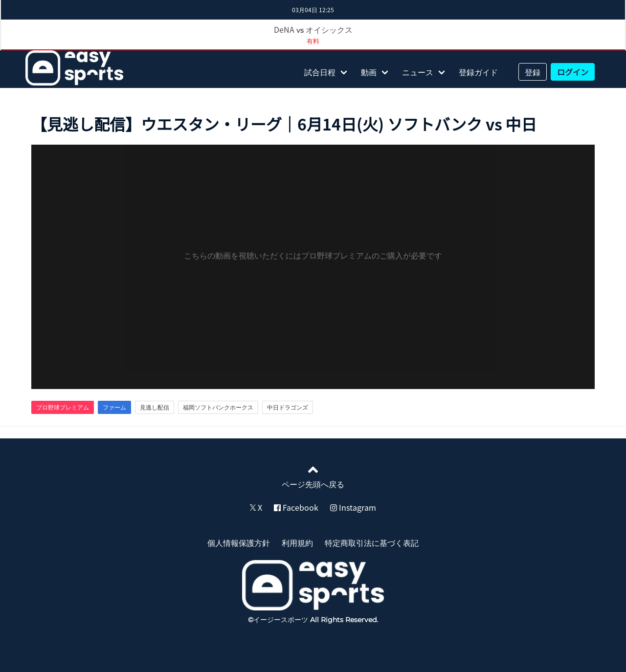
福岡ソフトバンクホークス (218, 407)
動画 (369, 72)
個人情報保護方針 (239, 542)
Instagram (353, 507)
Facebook (296, 507)
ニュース (418, 72)
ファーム (114, 407)
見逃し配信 (155, 407)
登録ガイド (478, 72)
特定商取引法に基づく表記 (372, 542)
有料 (313, 41)
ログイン (573, 72)
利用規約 (297, 542)
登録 (533, 72)
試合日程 (320, 72)
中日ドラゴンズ (288, 407)
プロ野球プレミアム (63, 407)
